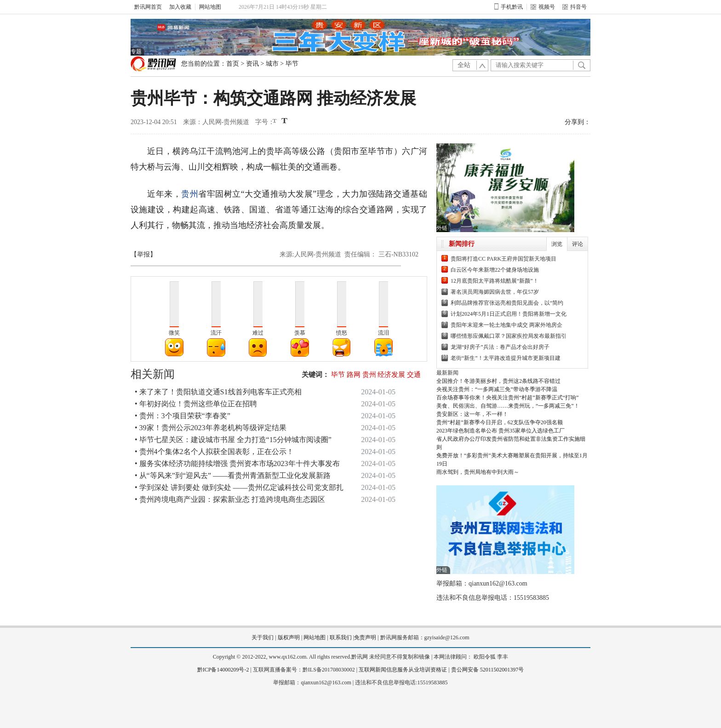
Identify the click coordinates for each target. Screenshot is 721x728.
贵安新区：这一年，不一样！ (472, 414)
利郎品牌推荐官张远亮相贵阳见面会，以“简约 (507, 303)
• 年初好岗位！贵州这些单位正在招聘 (196, 404)
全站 (464, 65)
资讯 (252, 64)
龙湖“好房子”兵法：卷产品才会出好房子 (500, 347)
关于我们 (263, 637)
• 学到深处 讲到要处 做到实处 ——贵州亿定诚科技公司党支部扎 (239, 487)
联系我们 (341, 637)
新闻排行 (462, 244)
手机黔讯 (509, 7)
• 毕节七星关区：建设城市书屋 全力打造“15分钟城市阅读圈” (233, 440)
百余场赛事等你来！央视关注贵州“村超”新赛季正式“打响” (507, 398)
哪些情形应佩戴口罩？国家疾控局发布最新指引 (509, 336)
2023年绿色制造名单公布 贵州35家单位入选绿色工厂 (501, 431)
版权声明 (289, 637)
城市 (272, 64)
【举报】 (143, 254)
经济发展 (391, 375)
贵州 (190, 194)
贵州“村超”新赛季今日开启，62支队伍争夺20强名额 (500, 422)
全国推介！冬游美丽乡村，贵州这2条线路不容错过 (498, 381)
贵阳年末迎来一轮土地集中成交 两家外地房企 (506, 325)
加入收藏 (180, 7)
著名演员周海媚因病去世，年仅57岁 (495, 292)
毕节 (292, 64)
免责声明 (365, 637)
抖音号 (575, 7)
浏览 (557, 244)
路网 (354, 375)
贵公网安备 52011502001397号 (488, 670)
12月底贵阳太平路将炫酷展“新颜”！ (495, 281)
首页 (233, 64)
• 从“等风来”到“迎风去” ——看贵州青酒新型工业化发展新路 (233, 475)
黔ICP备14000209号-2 (223, 670)
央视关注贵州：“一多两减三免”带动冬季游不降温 (497, 389)
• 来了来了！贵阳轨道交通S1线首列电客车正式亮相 (218, 392)
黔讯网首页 (148, 7)
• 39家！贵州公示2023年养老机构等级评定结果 (211, 428)
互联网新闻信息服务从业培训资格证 (403, 670)
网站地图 (210, 7)
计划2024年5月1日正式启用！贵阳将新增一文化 (509, 314)
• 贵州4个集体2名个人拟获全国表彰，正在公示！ (214, 452)
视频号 (543, 7)
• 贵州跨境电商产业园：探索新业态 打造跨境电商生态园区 (230, 499)
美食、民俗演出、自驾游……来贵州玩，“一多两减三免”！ (508, 406)
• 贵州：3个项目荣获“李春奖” (183, 416)
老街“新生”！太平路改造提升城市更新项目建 (506, 358)
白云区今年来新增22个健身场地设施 (495, 270)
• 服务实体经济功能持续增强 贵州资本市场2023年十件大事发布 (237, 464)
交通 (414, 375)
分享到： (578, 122)
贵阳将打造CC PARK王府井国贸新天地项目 (504, 259)
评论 (578, 244)
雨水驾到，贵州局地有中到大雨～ (478, 472)
